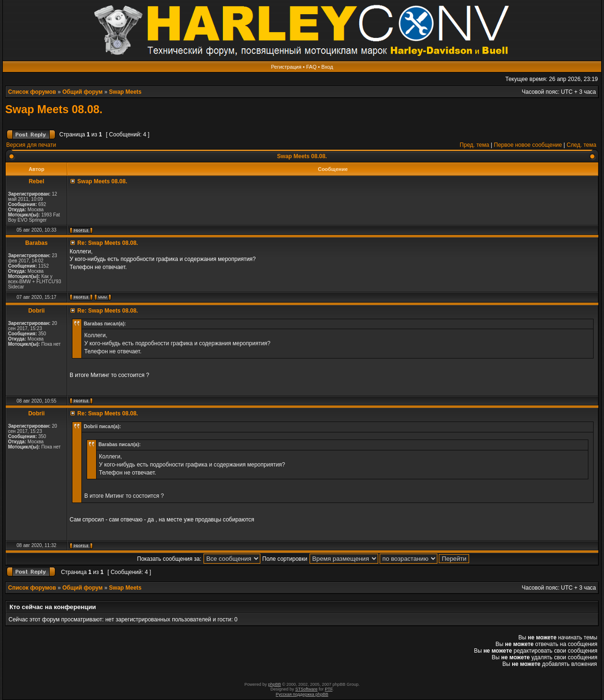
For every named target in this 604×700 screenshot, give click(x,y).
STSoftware (306, 689)
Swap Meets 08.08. (54, 109)
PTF (329, 689)
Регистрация (286, 67)
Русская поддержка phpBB (302, 694)
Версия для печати (31, 145)
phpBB (274, 684)
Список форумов (32, 92)
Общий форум (83, 92)
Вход (327, 67)
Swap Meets (125, 92)
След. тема (582, 145)
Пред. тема (474, 145)
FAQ (311, 67)
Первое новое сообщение (528, 145)
